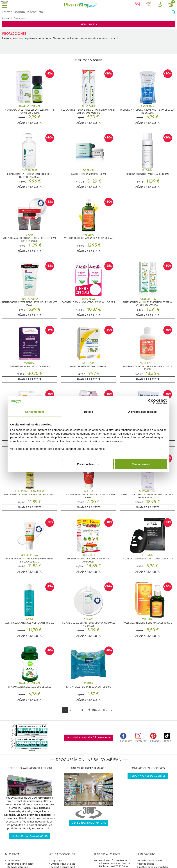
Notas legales (147, 864)
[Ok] (174, 12)
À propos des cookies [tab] (142, 412)
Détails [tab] (88, 412)
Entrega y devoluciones (63, 864)
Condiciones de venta (150, 861)
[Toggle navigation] (4, 4)
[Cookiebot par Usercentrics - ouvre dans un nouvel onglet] (151, 401)
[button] (160, 4)
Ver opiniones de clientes (148, 776)
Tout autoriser (141, 464)
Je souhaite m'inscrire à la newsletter (89, 738)
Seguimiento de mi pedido (20, 864)
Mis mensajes (13, 861)
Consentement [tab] (34, 412)
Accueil (6, 18)
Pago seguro (57, 861)
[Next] (100, 710)
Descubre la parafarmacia (30, 836)
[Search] (86, 12)
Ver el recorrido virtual (89, 823)
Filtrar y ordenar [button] (88, 60)
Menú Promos (89, 24)
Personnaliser (88, 464)
